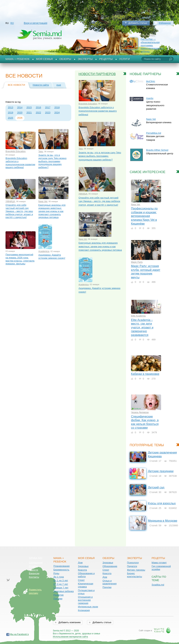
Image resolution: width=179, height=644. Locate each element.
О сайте (33, 566)
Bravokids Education (15, 151)
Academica (44, 251)
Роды (56, 573)
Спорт (81, 580)
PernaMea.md (154, 133)
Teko (41, 152)
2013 (11, 107)
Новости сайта (41, 85)
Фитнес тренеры (136, 570)
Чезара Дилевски (140, 412)
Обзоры (65, 59)
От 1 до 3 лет (61, 580)
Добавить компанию (69, 622)
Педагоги (132, 566)
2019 (11, 113)
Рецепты (106, 59)
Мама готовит (159, 563)
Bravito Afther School (157, 150)
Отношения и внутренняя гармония (85, 600)
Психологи (133, 563)
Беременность (61, 570)
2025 (11, 118)
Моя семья (44, 59)
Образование (110, 566)
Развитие (58, 595)
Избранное (165, 23)
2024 (57, 113)
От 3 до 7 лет (61, 584)
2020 (20, 113)
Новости (33, 570)
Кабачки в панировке (145, 374)
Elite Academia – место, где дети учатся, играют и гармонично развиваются (142, 327)
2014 (20, 107)
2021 (29, 113)
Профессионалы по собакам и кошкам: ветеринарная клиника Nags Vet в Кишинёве (144, 216)
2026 (20, 118)
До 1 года (59, 577)
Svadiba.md (158, 585)
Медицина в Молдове (163, 521)
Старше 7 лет (61, 588)
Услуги (125, 59)
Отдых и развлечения (110, 582)
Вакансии (34, 573)
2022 (38, 113)
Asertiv (150, 98)
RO (12, 23)
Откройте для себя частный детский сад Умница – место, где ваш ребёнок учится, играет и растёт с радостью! (19, 211)
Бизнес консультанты (135, 575)
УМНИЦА (10, 201)
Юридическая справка (86, 585)
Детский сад (156, 487)
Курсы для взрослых (162, 503)
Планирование (61, 566)
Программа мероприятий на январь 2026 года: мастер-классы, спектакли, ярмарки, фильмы (20, 259)
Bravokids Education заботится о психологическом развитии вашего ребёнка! (20, 163)
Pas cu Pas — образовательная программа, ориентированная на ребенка (152, 45)
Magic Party (137, 262)
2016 (38, 107)
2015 (29, 107)
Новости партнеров (97, 74)
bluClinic (151, 81)
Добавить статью (138, 23)
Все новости (16, 85)
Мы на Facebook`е (19, 634)
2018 (57, 107)
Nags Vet (43, 201)
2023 (48, 113)
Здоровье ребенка (63, 591)
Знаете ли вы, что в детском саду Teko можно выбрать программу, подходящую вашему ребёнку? (52, 161)
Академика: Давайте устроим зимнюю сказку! (52, 256)
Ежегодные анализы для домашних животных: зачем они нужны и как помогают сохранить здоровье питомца (52, 211)
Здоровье (83, 566)
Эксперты (85, 59)
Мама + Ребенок (18, 59)
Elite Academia (138, 316)
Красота (82, 570)
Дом (80, 563)
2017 (48, 107)
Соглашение (36, 563)
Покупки (58, 599)
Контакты (34, 577)
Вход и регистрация (35, 23)
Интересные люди (88, 607)
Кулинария (84, 610)
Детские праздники (161, 471)
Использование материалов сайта (71, 637)
